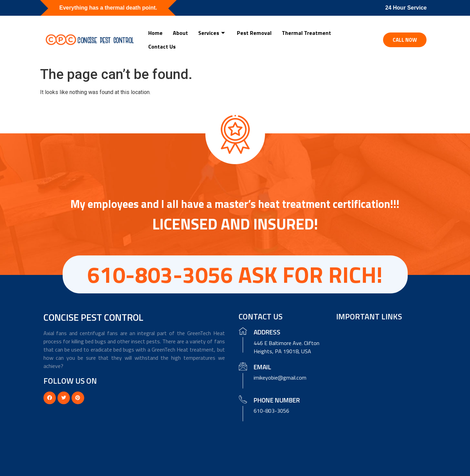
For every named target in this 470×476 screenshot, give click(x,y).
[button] (405, 40)
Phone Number (277, 400)
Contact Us (162, 47)
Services (212, 33)
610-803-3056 (271, 411)
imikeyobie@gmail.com (280, 378)
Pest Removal (254, 33)
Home (155, 33)
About (180, 33)
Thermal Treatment (306, 33)
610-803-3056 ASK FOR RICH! (235, 274)
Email (262, 367)
